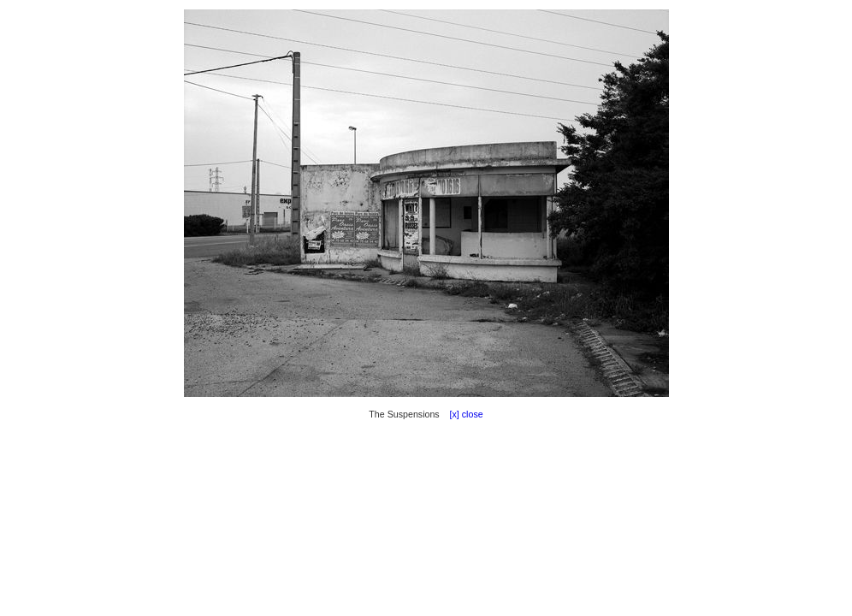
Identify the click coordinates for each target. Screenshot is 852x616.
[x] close (463, 414)
